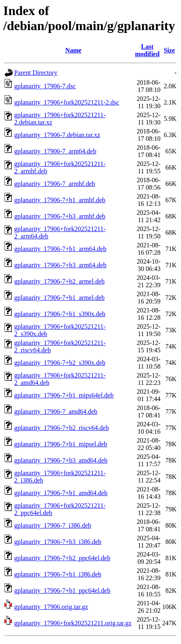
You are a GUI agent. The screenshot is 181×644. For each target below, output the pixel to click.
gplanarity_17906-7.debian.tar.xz (57, 135)
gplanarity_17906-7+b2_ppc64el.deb (62, 558)
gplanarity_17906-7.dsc (45, 86)
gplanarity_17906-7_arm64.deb (55, 151)
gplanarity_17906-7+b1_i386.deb (58, 574)
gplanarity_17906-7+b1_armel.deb (59, 298)
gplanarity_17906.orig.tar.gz (51, 607)
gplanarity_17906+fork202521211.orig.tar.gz (73, 623)
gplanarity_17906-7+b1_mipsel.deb (61, 444)
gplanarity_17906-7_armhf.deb (55, 184)
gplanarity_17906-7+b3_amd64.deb (61, 460)
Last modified (147, 50)
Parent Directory (36, 73)
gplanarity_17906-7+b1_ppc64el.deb (62, 591)
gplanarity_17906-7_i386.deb (53, 525)
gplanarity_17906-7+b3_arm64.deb (60, 265)
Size (169, 50)
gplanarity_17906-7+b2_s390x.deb (60, 363)
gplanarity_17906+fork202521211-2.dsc (67, 102)
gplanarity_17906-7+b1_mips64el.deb (64, 395)
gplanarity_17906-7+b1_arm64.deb (60, 249)
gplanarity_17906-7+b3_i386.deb (58, 542)
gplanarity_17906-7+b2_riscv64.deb (61, 428)
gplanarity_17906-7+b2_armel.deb (59, 281)
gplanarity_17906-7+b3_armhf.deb (60, 216)
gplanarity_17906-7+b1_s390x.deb (60, 314)
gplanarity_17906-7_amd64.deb (56, 412)
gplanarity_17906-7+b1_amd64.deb (61, 493)
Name (73, 50)
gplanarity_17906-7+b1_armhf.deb (60, 200)
